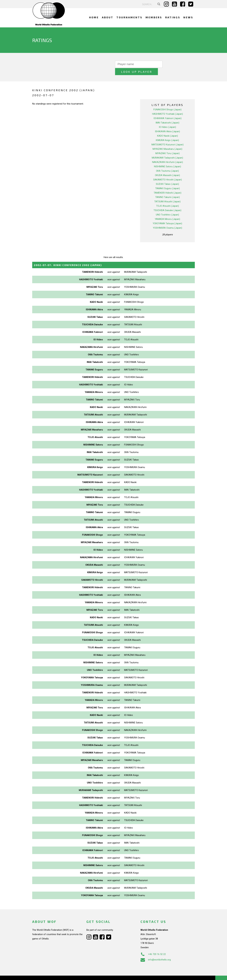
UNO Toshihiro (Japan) (167, 207)
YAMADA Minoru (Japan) (167, 212)
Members (154, 17)
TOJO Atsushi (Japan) (168, 199)
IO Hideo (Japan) (167, 120)
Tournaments (129, 17)
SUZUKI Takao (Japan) (167, 177)
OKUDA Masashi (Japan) (167, 168)
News (188, 17)
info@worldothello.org (156, 952)
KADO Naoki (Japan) (168, 128)
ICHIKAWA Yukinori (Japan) (168, 111)
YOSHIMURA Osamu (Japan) (168, 220)
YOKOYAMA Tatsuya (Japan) (167, 216)
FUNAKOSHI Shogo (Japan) (167, 102)
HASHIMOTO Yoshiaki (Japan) (168, 107)
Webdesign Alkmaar (46, 974)
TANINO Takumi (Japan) (168, 190)
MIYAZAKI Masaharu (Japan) (167, 142)
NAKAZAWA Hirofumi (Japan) (168, 155)
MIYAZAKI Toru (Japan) (168, 146)
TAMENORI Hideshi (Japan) (168, 185)
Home (94, 17)
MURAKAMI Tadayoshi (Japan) (167, 150)
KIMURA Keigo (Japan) (167, 133)
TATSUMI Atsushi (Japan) (167, 194)
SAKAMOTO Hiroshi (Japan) (168, 172)
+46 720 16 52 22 (153, 947)
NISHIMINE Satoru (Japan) (168, 159)
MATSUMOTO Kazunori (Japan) (168, 137)
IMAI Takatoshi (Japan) (167, 115)
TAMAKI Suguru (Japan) (168, 181)
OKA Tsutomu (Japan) (167, 164)
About (108, 17)
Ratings (173, 17)
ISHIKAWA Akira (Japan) (167, 124)
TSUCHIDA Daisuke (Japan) (167, 203)
